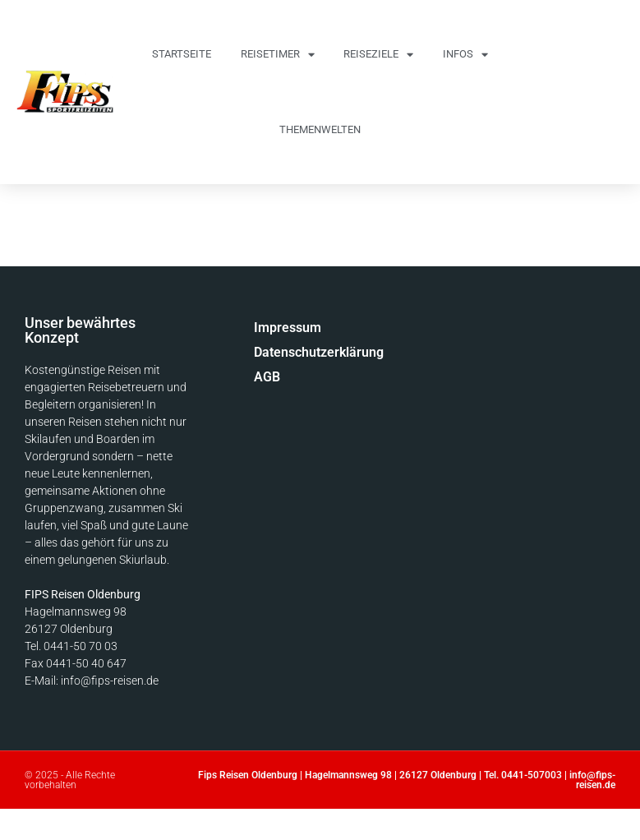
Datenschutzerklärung (298, 352)
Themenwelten (320, 129)
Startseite (182, 54)
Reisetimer (278, 55)
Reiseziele (378, 55)
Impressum (288, 328)
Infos (465, 55)
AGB (267, 377)
